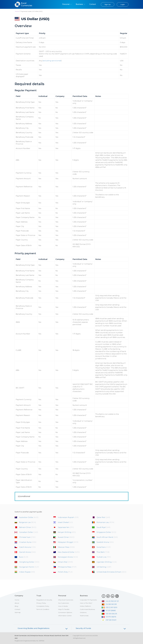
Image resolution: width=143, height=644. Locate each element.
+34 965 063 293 (109, 604)
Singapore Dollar (106, 532)
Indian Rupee (27, 572)
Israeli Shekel (65, 522)
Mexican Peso (66, 547)
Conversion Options (65, 612)
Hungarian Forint (29, 567)
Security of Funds (83, 628)
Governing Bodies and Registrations (34, 628)
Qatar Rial (103, 517)
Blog (16, 606)
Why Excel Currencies (66, 600)
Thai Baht (103, 552)
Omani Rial (65, 562)
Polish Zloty (65, 572)
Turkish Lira (104, 557)
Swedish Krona (105, 542)
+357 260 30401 (109, 620)
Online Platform (85, 606)
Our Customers (64, 603)
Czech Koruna (27, 547)
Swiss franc (104, 547)
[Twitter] (108, 596)
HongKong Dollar (29, 562)
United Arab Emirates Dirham (111, 572)
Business (80, 4)
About (17, 603)
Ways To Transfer (64, 609)
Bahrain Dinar (28, 527)
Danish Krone (27, 552)
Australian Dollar (29, 517)
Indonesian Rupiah (68, 517)
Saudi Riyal (103, 527)
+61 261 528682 (109, 611)
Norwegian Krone (68, 557)
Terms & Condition (43, 609)
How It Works (63, 606)
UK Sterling (104, 567)
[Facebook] (104, 596)
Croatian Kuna (28, 542)
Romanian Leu (105, 522)
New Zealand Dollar (69, 552)
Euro (24, 557)
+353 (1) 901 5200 (110, 607)
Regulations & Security (44, 600)
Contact (93, 4)
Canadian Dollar (29, 532)
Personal (67, 4)
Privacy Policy (41, 603)
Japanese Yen (66, 527)
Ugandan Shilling (107, 562)
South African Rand (107, 537)
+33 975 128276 (109, 617)
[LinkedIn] (113, 596)
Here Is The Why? (86, 603)
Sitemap (18, 612)
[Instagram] (117, 596)
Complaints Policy (43, 606)
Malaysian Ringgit (68, 542)
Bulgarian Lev (28, 522)
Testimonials (84, 616)
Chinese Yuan (27, 537)
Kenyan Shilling (67, 532)
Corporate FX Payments (88, 600)
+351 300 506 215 (109, 614)
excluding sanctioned (52, 61)
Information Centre (65, 616)
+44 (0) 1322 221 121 (110, 601)
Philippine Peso (67, 567)
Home (17, 11)
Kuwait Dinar (66, 537)
